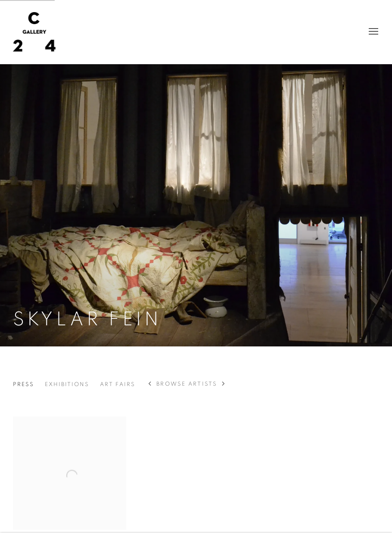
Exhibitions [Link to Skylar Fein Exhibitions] (67, 385)
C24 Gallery (34, 32)
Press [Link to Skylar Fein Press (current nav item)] (23, 385)
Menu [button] (373, 32)
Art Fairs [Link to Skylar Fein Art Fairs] (118, 385)
